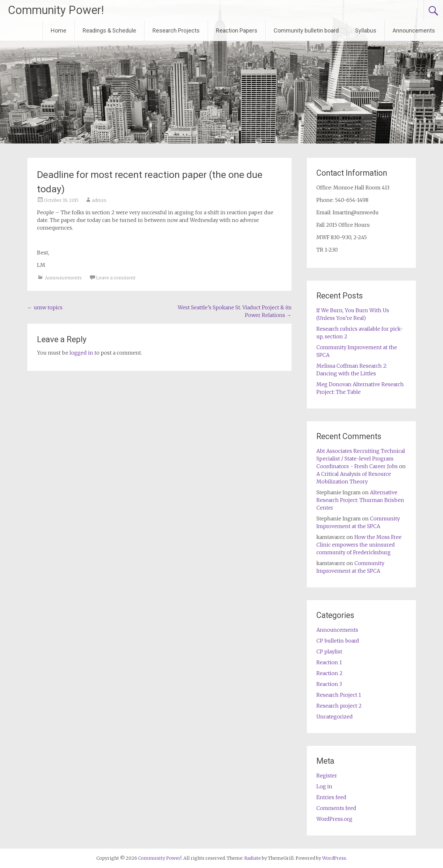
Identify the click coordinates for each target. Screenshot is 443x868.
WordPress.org (334, 819)
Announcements (414, 30)
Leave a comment (116, 278)
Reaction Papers (237, 30)
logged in (81, 353)
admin (99, 200)
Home (59, 30)
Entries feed (331, 797)
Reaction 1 (329, 662)
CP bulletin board (338, 641)
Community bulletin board (306, 30)
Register (327, 776)
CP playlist (329, 651)
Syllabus (366, 30)
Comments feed (336, 808)
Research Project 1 (339, 695)
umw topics (45, 307)
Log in (324, 786)
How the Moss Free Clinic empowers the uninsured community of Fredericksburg (359, 545)
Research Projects (176, 30)
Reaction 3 (329, 684)
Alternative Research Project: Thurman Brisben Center (360, 500)
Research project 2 (339, 706)
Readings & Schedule (109, 30)
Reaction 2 (329, 673)
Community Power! (56, 10)
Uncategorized (335, 717)
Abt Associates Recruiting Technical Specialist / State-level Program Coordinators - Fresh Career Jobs (361, 459)
